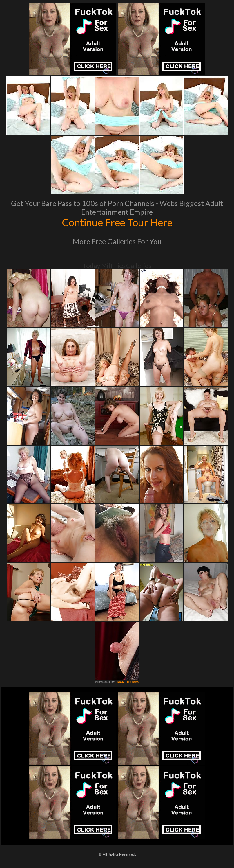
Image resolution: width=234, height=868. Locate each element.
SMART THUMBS (127, 682)
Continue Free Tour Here (117, 222)
